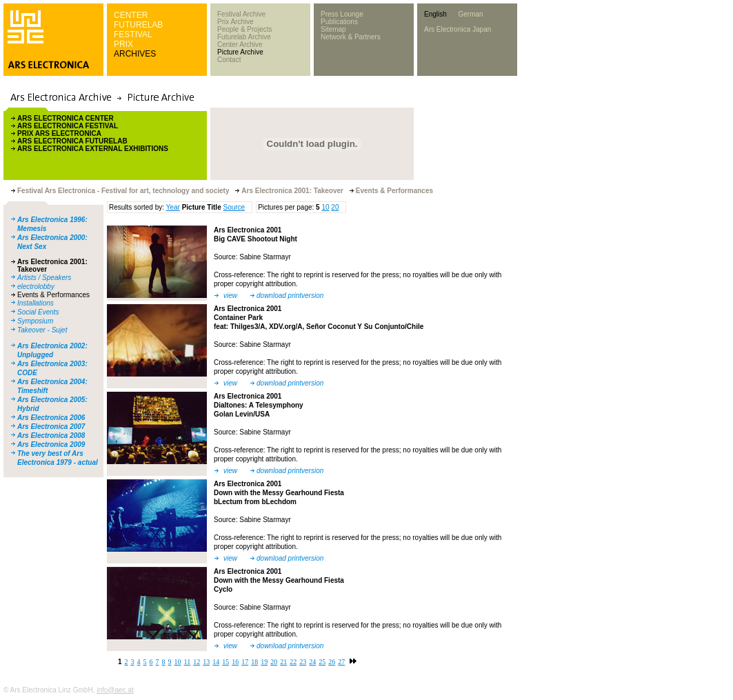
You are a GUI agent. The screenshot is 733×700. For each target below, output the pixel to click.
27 (341, 662)
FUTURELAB (138, 25)
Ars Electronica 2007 (51, 427)
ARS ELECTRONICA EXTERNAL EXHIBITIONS (93, 149)
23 (303, 662)
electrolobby (36, 287)
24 (312, 662)
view (230, 296)
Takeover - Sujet (42, 330)
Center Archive (240, 44)
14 (216, 662)
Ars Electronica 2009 (51, 444)
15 (225, 662)
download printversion (290, 296)
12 (197, 662)
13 (206, 662)
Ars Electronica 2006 (51, 418)
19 (264, 662)
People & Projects (245, 29)
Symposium (35, 321)
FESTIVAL (133, 34)
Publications (339, 22)
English (435, 14)
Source (234, 207)
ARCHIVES (135, 54)
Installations (36, 303)
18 (254, 662)
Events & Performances (53, 295)
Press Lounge (342, 14)
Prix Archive (235, 22)
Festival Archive (241, 14)
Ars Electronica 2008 (51, 436)
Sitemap (333, 29)
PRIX (123, 44)
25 (322, 662)
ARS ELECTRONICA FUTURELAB (72, 141)
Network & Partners (351, 37)
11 (188, 662)
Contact (229, 60)
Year (173, 207)
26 (332, 662)
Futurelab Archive (244, 37)
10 (325, 207)
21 (283, 662)
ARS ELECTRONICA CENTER (66, 118)
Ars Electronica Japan (458, 29)
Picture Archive (240, 52)
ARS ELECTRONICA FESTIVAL (68, 126)
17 (245, 662)
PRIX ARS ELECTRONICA (59, 133)
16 (235, 662)
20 (335, 207)
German (470, 14)
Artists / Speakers (44, 278)
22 (293, 662)
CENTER (131, 15)
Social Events (38, 312)
